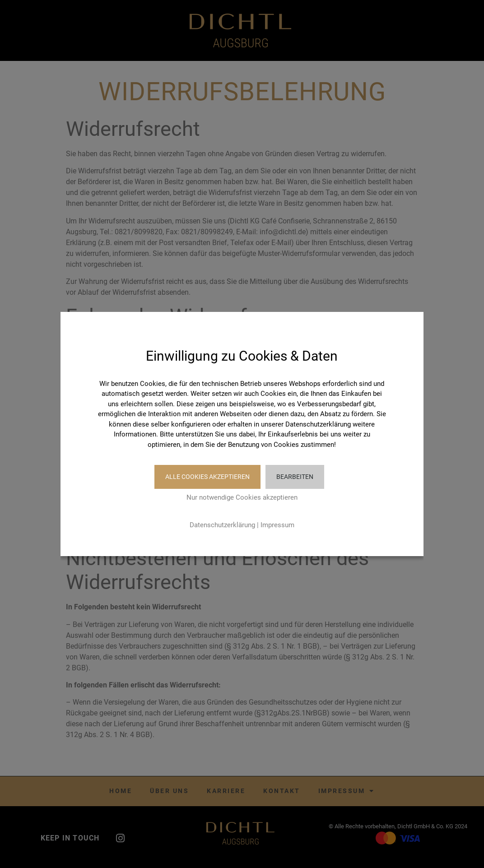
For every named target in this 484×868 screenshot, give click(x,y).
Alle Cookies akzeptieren (206, 477)
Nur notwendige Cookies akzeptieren (242, 497)
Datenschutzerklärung (222, 525)
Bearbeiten (295, 477)
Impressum (277, 525)
